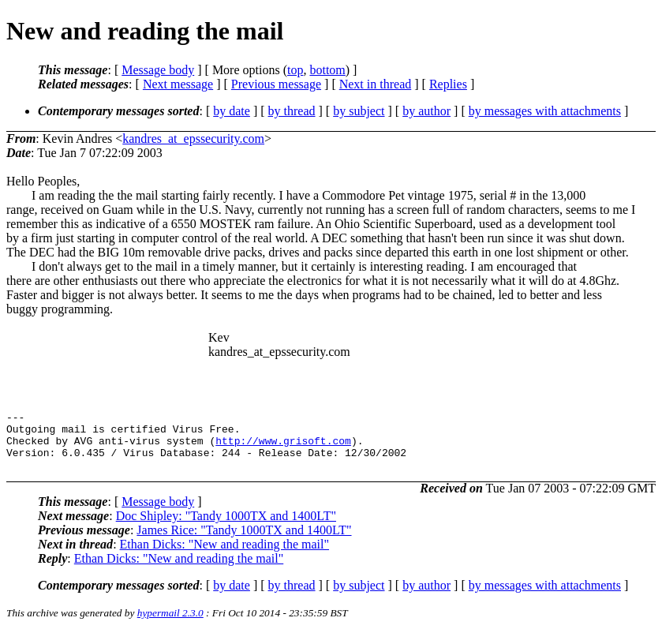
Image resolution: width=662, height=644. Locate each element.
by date (232, 111)
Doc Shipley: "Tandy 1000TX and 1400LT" (226, 528)
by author (426, 111)
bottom (327, 70)
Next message (178, 84)
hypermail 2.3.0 (170, 625)
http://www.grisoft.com (283, 447)
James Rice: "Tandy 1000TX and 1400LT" (244, 542)
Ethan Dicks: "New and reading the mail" (224, 556)
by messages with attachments (545, 111)
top (295, 70)
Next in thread (376, 84)
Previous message (276, 84)
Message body (158, 70)
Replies (448, 84)
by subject (359, 111)
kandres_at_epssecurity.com (193, 139)
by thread (292, 111)
